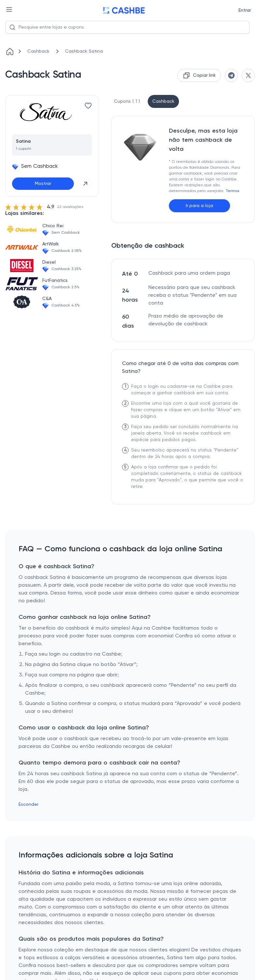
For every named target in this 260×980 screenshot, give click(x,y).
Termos (232, 191)
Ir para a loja (199, 206)
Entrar (245, 10)
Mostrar (43, 184)
